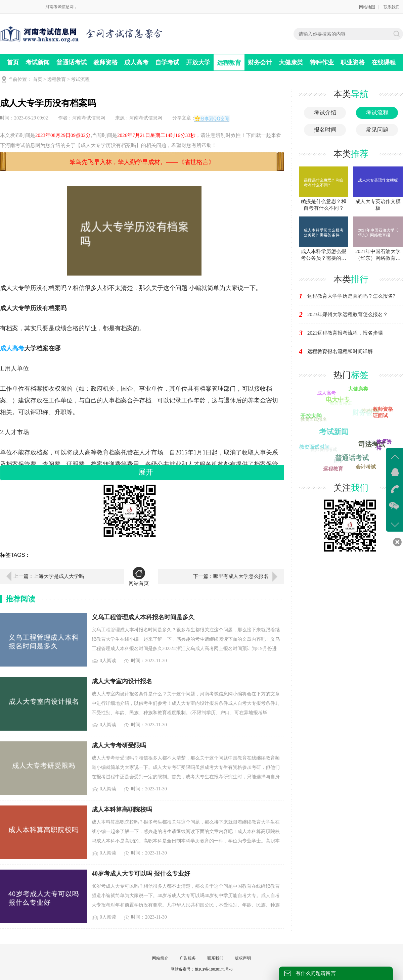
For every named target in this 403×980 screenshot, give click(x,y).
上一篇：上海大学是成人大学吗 (49, 576)
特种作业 (322, 62)
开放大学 (198, 62)
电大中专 (338, 399)
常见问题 (377, 130)
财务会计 (260, 62)
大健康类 (291, 62)
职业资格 (353, 62)
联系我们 (392, 7)
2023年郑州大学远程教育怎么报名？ (348, 314)
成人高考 (136, 62)
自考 (337, 461)
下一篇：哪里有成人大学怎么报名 (231, 576)
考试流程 (80, 79)
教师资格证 (340, 404)
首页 (13, 62)
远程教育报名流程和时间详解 (340, 351)
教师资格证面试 (383, 412)
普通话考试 (72, 62)
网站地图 (367, 7)
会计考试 (366, 467)
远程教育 (229, 63)
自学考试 (167, 62)
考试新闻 (38, 62)
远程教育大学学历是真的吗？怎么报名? (351, 296)
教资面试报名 (313, 420)
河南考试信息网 (89, 118)
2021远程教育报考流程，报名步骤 (345, 333)
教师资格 (105, 62)
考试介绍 (325, 113)
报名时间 (325, 130)
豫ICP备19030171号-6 (214, 969)
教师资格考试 (323, 450)
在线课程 (384, 62)
